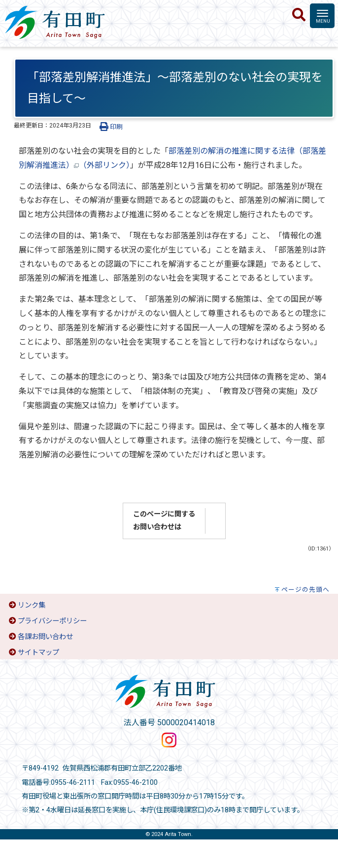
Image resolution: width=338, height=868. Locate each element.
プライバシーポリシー (52, 621)
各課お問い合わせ (45, 637)
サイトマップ (38, 653)
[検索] (299, 15)
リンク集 (32, 605)
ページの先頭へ (305, 590)
